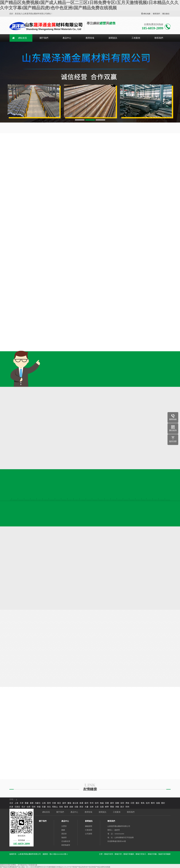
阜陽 (39, 807)
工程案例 (136, 38)
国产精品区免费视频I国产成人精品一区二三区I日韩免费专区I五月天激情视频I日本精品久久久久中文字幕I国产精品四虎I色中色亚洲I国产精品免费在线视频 (55, 867)
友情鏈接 (90, 789)
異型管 (64, 834)
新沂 (122, 807)
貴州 (49, 803)
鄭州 (153, 803)
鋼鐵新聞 (89, 826)
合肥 (28, 807)
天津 (21, 803)
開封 (163, 803)
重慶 (27, 803)
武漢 (11, 807)
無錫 (102, 803)
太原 (97, 807)
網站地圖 (147, 14)
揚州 (64, 803)
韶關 (117, 803)
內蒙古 (38, 803)
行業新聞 (89, 830)
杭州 (148, 803)
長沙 (23, 807)
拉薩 (102, 807)
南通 (81, 803)
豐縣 (112, 807)
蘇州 (87, 803)
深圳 (122, 803)
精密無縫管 (66, 845)
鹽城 (69, 803)
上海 (16, 803)
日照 (132, 803)
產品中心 (67, 38)
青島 (143, 803)
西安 (81, 807)
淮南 (61, 807)
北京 (11, 803)
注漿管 (64, 826)
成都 (71, 807)
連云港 (75, 803)
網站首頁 (23, 38)
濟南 (127, 803)
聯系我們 (156, 14)
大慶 (87, 807)
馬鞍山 (55, 807)
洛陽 (158, 803)
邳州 (127, 807)
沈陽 (76, 807)
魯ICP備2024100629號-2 (59, 854)
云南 (44, 803)
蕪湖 (66, 807)
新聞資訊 (113, 38)
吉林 (92, 807)
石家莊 (17, 807)
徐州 (97, 803)
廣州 (112, 803)
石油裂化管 (66, 841)
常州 (92, 803)
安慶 (44, 807)
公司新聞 (89, 834)
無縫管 (64, 838)
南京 (59, 803)
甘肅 (54, 803)
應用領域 (90, 38)
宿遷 (107, 803)
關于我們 (44, 38)
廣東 (32, 803)
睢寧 (107, 807)
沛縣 (117, 807)
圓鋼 (63, 830)
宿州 (34, 807)
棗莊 (138, 803)
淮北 (49, 807)
